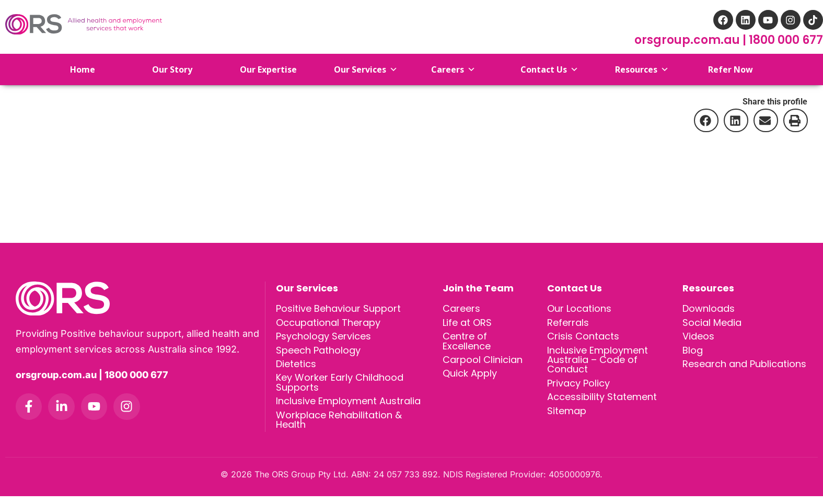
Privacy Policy (578, 388)
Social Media (712, 324)
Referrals (568, 324)
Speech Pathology (318, 353)
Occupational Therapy (328, 324)
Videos (698, 338)
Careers (461, 309)
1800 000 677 (786, 40)
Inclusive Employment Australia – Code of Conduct (598, 363)
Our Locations (579, 309)
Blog (693, 353)
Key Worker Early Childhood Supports (340, 387)
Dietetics (296, 367)
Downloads (709, 309)
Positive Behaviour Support (338, 309)
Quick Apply (470, 378)
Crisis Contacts (583, 338)
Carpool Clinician (483, 363)
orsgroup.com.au (688, 40)
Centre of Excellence (467, 343)
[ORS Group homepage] (140, 298)
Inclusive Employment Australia (348, 407)
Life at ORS (467, 324)
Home (75, 69)
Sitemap (567, 418)
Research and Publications (744, 367)
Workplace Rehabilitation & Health (339, 427)
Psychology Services (323, 338)
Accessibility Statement (602, 403)
